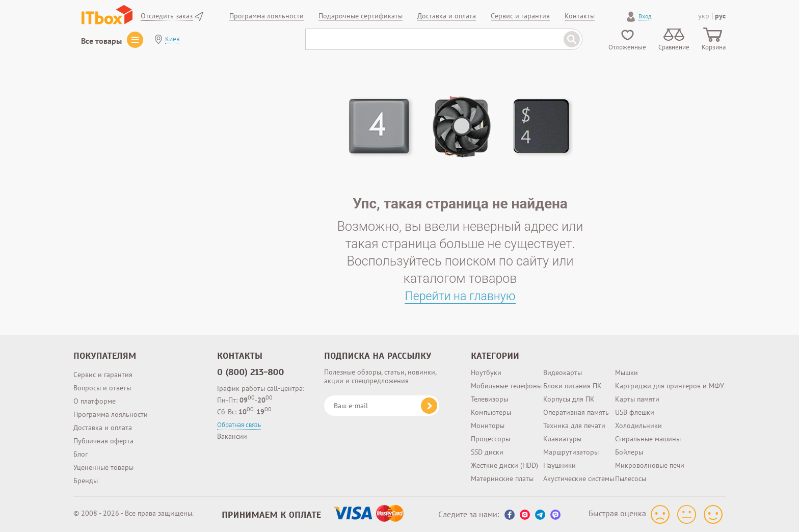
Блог (81, 454)
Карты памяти (637, 399)
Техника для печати (574, 425)
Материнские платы (502, 478)
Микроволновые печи (650, 465)
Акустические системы (579, 478)
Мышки (627, 373)
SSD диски (487, 452)
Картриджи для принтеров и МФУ (670, 386)
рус (720, 16)
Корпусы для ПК (569, 399)
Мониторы (488, 425)
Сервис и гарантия (103, 375)
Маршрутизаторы (571, 452)
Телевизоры (489, 399)
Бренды (86, 481)
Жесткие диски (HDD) (504, 465)
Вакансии (232, 436)
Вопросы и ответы (102, 388)
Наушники (560, 465)
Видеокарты (563, 373)
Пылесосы (631, 478)
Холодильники (638, 425)
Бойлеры (629, 452)
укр (704, 16)
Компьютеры (491, 412)
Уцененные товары (103, 467)
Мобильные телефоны (506, 386)
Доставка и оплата (103, 428)
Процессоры (490, 439)
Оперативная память (576, 412)
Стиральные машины (648, 439)
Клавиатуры (562, 439)
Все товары (101, 41)
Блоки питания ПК (572, 386)
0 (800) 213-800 (251, 372)
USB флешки (635, 412)
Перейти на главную (460, 296)
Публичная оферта (103, 441)
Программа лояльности (111, 414)
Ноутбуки (486, 373)
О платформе (95, 401)
